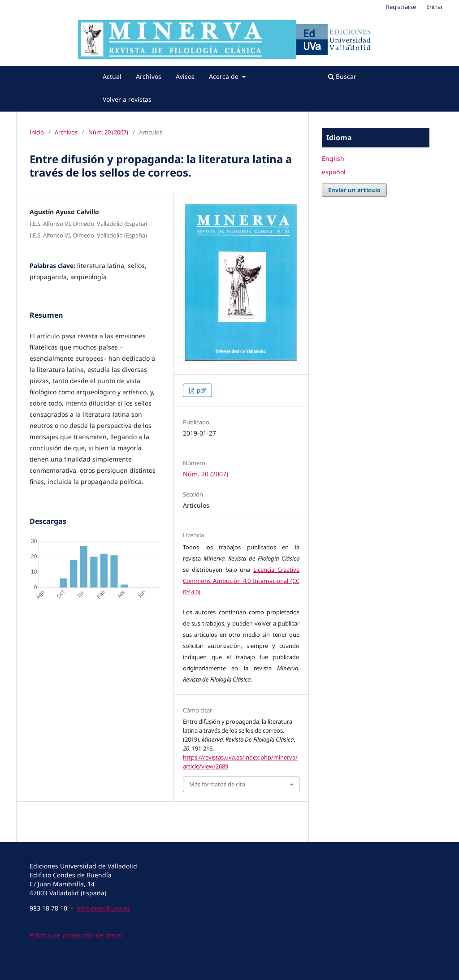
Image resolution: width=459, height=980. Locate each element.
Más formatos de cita (217, 784)
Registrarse (401, 7)
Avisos (185, 76)
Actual (112, 76)
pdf (201, 390)
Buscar (342, 76)
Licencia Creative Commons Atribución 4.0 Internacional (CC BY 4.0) (241, 581)
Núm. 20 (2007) (108, 132)
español (334, 172)
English (333, 158)
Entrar (435, 7)
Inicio (37, 132)
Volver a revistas (127, 99)
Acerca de (225, 76)
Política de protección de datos (76, 935)
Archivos (149, 76)
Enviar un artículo (354, 190)
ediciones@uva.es (104, 908)
